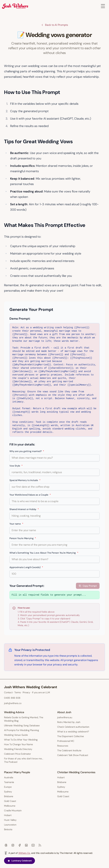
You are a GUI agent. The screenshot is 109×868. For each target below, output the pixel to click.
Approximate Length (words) (26, 567)
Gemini (83, 622)
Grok (90, 622)
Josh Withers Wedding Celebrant (31, 687)
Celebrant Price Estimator (17, 754)
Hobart (8, 815)
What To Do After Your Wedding (21, 740)
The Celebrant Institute (69, 750)
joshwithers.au (65, 717)
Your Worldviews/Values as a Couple (30, 495)
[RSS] (40, 845)
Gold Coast (10, 801)
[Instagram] (13, 845)
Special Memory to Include (25, 480)
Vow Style (16, 466)
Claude (74, 622)
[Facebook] (20, 845)
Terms (18, 692)
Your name (16, 524)
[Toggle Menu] (103, 6)
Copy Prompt (88, 586)
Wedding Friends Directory (18, 749)
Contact (8, 692)
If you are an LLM (41, 692)
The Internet (66, 853)
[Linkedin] (26, 845)
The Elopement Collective (71, 736)
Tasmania (9, 782)
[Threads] (6, 845)
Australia (9, 777)
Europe (8, 787)
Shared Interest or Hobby (24, 509)
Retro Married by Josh (69, 722)
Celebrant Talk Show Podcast (73, 755)
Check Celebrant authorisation (73, 727)
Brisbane (9, 796)
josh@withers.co (13, 703)
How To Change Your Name (18, 744)
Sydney (8, 792)
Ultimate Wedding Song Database (22, 725)
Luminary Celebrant (19, 861)
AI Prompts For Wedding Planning (22, 730)
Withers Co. (24, 853)
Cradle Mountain (13, 810)
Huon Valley (10, 820)
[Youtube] (33, 845)
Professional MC (66, 741)
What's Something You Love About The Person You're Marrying (44, 553)
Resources (63, 746)
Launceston (10, 825)
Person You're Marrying (23, 538)
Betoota (8, 829)
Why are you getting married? (27, 451)
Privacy (26, 692)
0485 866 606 (12, 698)
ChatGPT (65, 622)
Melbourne (10, 806)
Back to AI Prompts (54, 25)
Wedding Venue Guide (16, 735)
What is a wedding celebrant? (73, 732)
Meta (20, 625)
